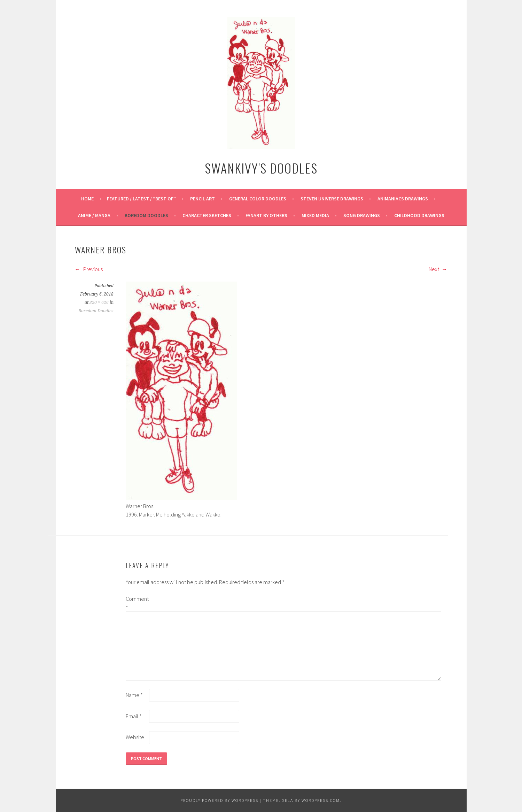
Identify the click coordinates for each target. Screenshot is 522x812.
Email (134, 716)
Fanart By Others (266, 215)
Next (438, 269)
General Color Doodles (258, 199)
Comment (137, 603)
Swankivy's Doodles (261, 168)
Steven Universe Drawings (332, 199)
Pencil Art (202, 199)
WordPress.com (321, 800)
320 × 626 (99, 302)
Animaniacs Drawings (403, 199)
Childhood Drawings (419, 215)
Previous (89, 269)
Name (134, 695)
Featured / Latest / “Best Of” (141, 199)
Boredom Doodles (146, 215)
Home (87, 199)
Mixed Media (315, 215)
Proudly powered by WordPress (219, 800)
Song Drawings (362, 215)
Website (135, 737)
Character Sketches (207, 215)
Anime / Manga (94, 215)
